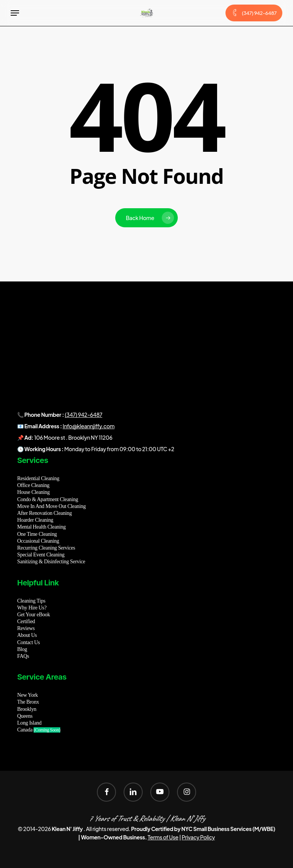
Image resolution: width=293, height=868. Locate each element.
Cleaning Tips (31, 601)
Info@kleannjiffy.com (89, 426)
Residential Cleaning (38, 478)
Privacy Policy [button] (198, 837)
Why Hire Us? (32, 608)
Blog (22, 649)
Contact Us (28, 642)
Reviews (26, 628)
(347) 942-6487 (84, 415)
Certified (26, 621)
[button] (15, 13)
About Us (27, 635)
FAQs (23, 656)
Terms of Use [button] (163, 837)
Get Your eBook (34, 615)
